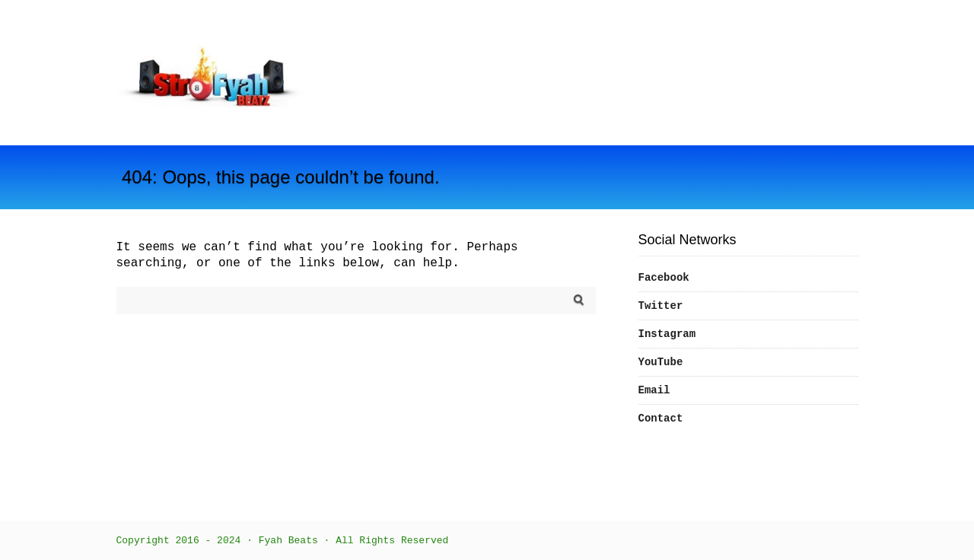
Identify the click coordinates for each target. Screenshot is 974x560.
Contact (661, 418)
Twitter (661, 306)
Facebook (664, 278)
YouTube (661, 362)
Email (654, 390)
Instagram (667, 334)
